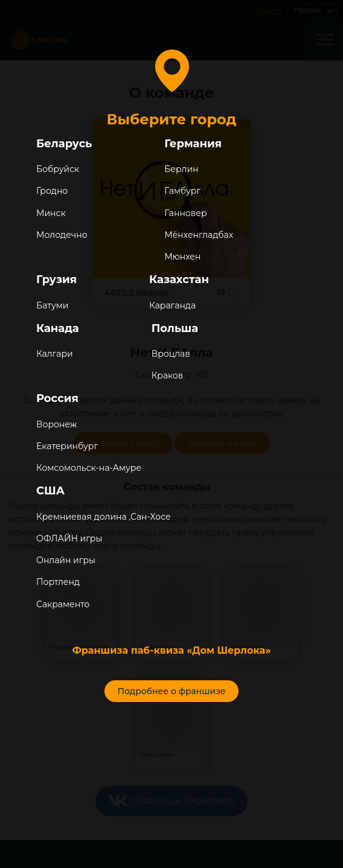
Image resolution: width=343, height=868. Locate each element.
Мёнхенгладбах (199, 235)
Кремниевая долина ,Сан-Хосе (104, 517)
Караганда (172, 305)
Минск (51, 213)
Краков (168, 375)
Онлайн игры (66, 560)
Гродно (52, 191)
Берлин (181, 169)
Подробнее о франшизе (171, 691)
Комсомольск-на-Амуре (89, 468)
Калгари (55, 354)
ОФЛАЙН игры (69, 538)
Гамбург (182, 191)
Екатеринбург (67, 446)
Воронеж (56, 424)
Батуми (52, 305)
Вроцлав (171, 354)
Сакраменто (63, 604)
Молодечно (62, 235)
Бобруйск (58, 169)
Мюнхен (182, 257)
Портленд (58, 582)
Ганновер (185, 213)
